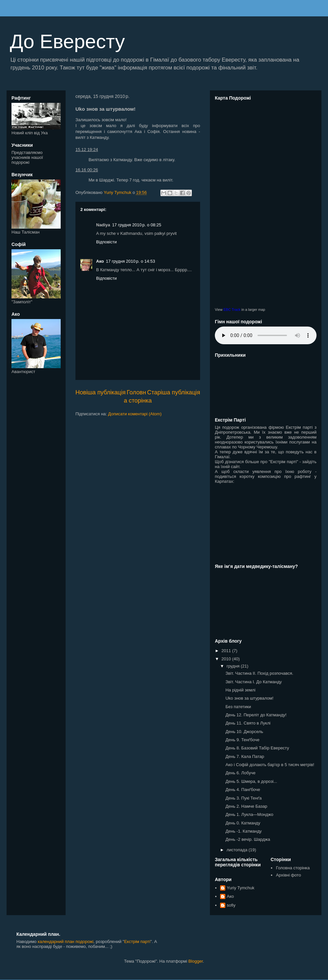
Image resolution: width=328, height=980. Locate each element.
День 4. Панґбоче (243, 790)
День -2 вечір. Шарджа (248, 839)
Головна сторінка (293, 868)
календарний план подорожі (66, 942)
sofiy (231, 905)
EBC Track (232, 310)
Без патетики (238, 707)
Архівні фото (288, 875)
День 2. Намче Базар (246, 806)
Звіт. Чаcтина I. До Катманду (254, 682)
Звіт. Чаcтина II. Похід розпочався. (259, 673)
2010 (227, 659)
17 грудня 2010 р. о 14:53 (131, 261)
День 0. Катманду (243, 823)
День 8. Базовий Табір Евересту (257, 748)
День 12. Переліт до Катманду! (256, 715)
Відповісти (106, 242)
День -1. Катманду (243, 831)
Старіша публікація (174, 392)
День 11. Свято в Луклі (248, 723)
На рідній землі (240, 690)
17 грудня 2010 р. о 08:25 (137, 225)
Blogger (195, 961)
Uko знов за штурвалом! (249, 698)
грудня (234, 666)
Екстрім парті (299, 427)
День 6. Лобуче (240, 773)
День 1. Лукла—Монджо (249, 814)
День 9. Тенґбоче (242, 740)
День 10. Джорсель (244, 732)
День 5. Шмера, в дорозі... (251, 781)
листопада (238, 850)
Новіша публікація (101, 392)
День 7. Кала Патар (245, 756)
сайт (235, 467)
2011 (227, 651)
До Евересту (67, 41)
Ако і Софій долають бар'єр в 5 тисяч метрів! (270, 765)
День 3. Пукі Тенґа (243, 798)
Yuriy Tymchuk (240, 888)
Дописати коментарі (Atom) (135, 414)
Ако (100, 261)
